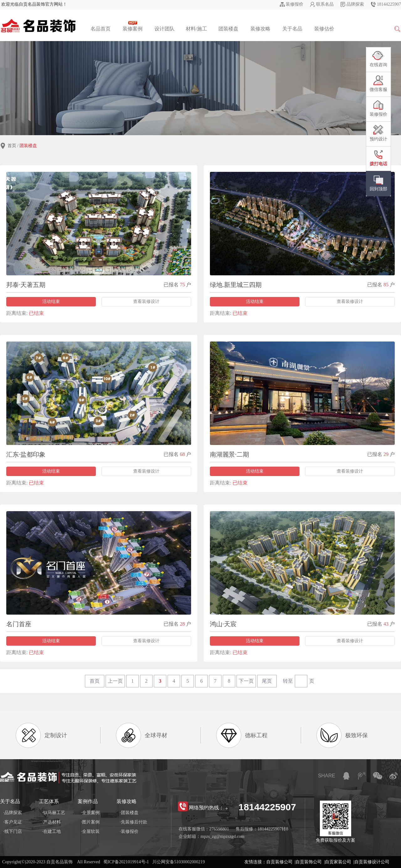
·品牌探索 (13, 813)
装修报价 (294, 4)
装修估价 (324, 29)
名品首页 (101, 29)
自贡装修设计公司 (372, 862)
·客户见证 (13, 822)
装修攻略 (260, 29)
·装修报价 (129, 831)
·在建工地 (51, 831)
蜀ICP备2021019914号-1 (126, 862)
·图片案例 (90, 822)
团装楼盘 (228, 29)
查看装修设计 (146, 302)
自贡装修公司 (279, 862)
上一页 (115, 681)
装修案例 (133, 26)
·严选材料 (51, 822)
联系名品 (325, 4)
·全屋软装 (90, 831)
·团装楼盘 (129, 813)
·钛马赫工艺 (54, 813)
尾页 (267, 681)
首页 (12, 146)
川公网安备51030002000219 (179, 862)
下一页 (246, 681)
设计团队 (164, 29)
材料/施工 (196, 29)
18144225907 (389, 4)
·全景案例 (90, 813)
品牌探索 (355, 4)
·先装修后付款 (133, 822)
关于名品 (292, 29)
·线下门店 (13, 831)
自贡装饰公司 (309, 862)
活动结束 (51, 302)
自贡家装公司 (338, 862)
